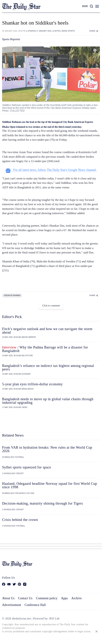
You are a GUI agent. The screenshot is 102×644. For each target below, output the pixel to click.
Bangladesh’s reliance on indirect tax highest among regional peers (48, 367)
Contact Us (25, 598)
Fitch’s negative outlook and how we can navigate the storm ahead (47, 331)
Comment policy (47, 598)
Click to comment (51, 306)
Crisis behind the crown (20, 520)
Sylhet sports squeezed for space (27, 467)
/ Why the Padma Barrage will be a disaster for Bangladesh (45, 349)
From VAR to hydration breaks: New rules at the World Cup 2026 (47, 449)
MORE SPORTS (68, 31)
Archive (76, 598)
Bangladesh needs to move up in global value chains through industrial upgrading (48, 401)
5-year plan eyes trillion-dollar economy (32, 384)
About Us (8, 598)
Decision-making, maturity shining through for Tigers (42, 503)
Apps (64, 598)
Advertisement (12, 605)
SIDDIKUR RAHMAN (12, 295)
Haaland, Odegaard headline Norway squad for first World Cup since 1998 (50, 485)
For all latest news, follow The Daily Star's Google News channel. (51, 170)
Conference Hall (35, 605)
